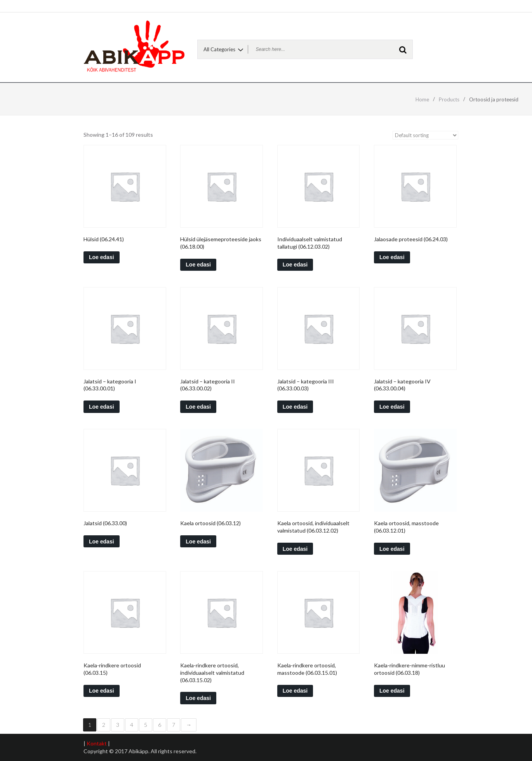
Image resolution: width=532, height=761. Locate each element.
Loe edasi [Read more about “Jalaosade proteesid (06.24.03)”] (392, 257)
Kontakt (97, 743)
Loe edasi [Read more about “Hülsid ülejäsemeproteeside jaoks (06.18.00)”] (198, 265)
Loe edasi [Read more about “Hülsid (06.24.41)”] (102, 257)
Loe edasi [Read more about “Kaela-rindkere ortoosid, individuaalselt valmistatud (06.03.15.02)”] (198, 698)
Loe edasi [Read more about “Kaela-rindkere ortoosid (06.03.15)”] (102, 691)
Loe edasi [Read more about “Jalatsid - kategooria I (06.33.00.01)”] (102, 407)
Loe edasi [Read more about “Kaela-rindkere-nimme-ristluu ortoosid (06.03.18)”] (392, 691)
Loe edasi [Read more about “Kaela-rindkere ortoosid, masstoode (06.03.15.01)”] (295, 691)
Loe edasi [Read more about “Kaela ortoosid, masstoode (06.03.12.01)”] (392, 549)
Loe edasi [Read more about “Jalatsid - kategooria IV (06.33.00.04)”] (392, 407)
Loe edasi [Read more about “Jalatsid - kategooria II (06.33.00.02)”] (198, 407)
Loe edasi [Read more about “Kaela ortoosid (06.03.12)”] (198, 542)
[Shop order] (425, 135)
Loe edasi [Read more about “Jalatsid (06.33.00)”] (102, 542)
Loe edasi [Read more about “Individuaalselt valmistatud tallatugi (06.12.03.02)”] (295, 265)
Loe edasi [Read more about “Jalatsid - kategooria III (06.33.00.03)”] (295, 407)
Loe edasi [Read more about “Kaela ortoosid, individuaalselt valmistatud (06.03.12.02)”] (295, 549)
